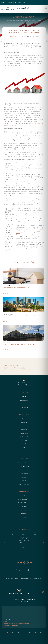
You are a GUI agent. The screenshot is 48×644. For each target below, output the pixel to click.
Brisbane (24, 426)
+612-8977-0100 (24, 537)
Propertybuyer (24, 578)
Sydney (24, 419)
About (24, 397)
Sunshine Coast (24, 444)
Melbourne (24, 422)
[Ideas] (30, 570)
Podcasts (24, 470)
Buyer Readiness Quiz (24, 499)
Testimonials (24, 514)
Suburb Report (24, 496)
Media (24, 477)
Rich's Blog (24, 481)
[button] (43, 542)
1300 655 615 (24, 538)
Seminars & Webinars (24, 463)
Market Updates (24, 474)
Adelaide (24, 447)
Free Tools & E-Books (24, 503)
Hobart (24, 451)
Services (24, 404)
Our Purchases (24, 407)
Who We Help (24, 400)
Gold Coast (24, 440)
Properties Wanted (24, 466)
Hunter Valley (24, 433)
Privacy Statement (36, 578)
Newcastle (24, 430)
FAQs (24, 517)
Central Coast (24, 437)
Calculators (24, 506)
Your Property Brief (24, 484)
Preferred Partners (24, 510)
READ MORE (6, 293)
